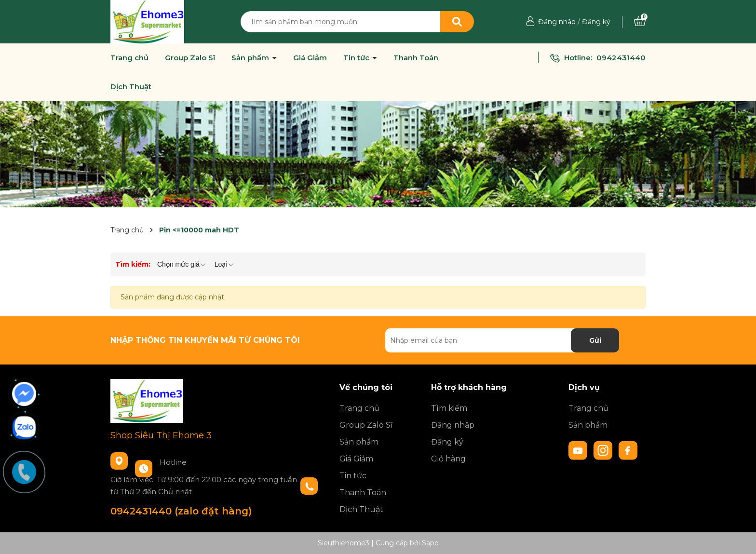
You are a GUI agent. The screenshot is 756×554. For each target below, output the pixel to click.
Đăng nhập (557, 22)
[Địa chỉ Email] (502, 340)
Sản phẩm (251, 58)
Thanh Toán (416, 58)
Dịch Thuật (131, 87)
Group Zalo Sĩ (190, 58)
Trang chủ (129, 58)
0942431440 (621, 58)
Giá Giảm (310, 58)
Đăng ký (596, 22)
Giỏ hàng (448, 459)
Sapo (430, 543)
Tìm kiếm (449, 408)
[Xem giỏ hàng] (640, 22)
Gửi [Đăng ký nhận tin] (595, 340)
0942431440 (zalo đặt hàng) (181, 511)
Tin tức (357, 58)
